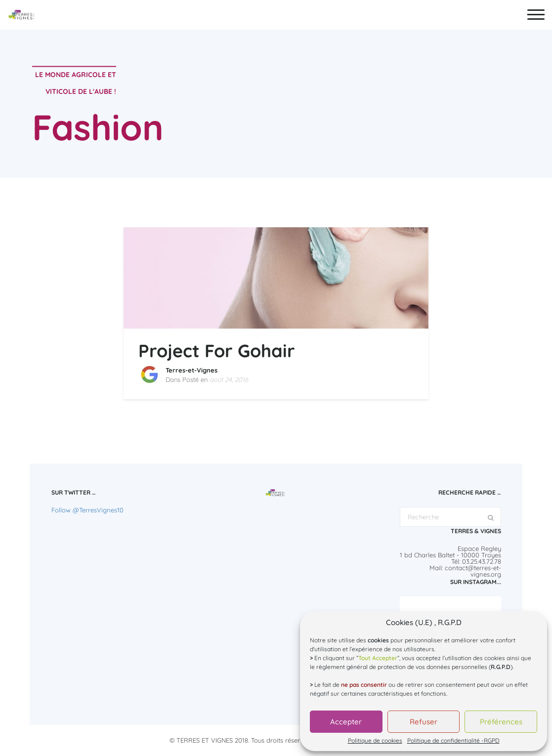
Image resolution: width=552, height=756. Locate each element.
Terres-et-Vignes (191, 370)
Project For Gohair (217, 351)
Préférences (501, 722)
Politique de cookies (375, 741)
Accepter (346, 722)
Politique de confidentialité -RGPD (453, 741)
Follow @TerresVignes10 (87, 510)
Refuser (424, 722)
